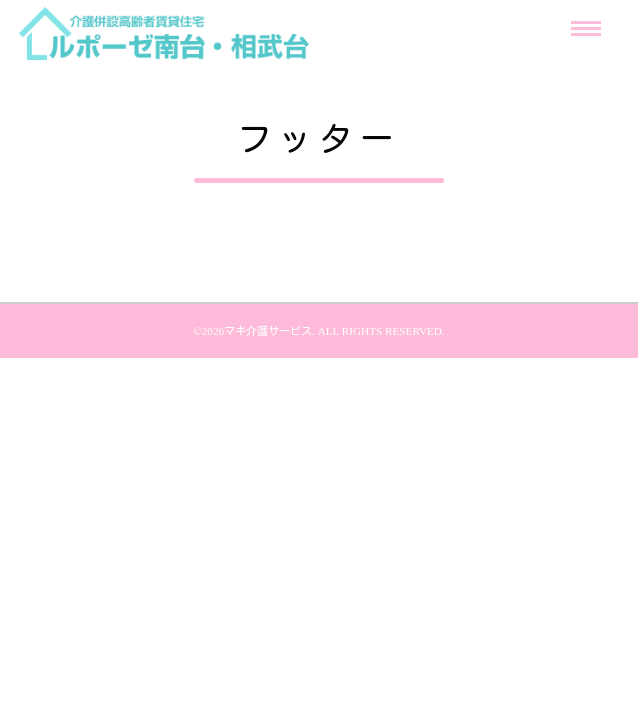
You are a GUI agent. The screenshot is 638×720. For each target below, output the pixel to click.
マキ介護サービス (268, 330)
